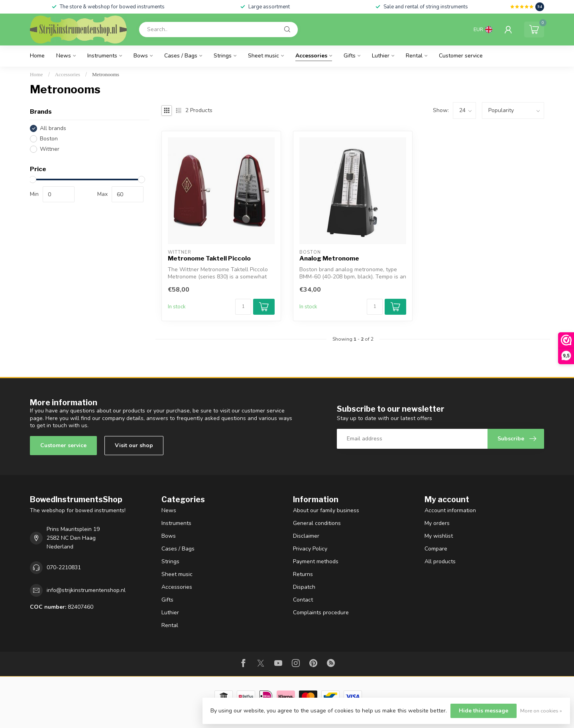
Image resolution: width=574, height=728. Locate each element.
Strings (223, 56)
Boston (49, 139)
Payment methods (316, 561)
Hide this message (484, 711)
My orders (437, 523)
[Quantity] (243, 307)
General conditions (317, 523)
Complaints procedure (321, 613)
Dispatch (304, 587)
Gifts (350, 56)
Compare (436, 549)
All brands (53, 128)
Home (37, 56)
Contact (303, 600)
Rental (414, 56)
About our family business (326, 510)
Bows (141, 56)
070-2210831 (64, 567)
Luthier (381, 56)
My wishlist (439, 536)
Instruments (102, 56)
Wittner (50, 149)
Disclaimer (306, 536)
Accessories (311, 56)
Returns (303, 574)
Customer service (461, 56)
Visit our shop (134, 445)
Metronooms (106, 74)
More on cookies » (541, 711)
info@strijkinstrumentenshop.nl (86, 590)
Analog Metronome (329, 258)
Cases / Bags (181, 56)
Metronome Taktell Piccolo (209, 258)
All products (440, 561)
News (64, 56)
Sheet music (263, 56)
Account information (450, 510)
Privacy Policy (310, 549)
